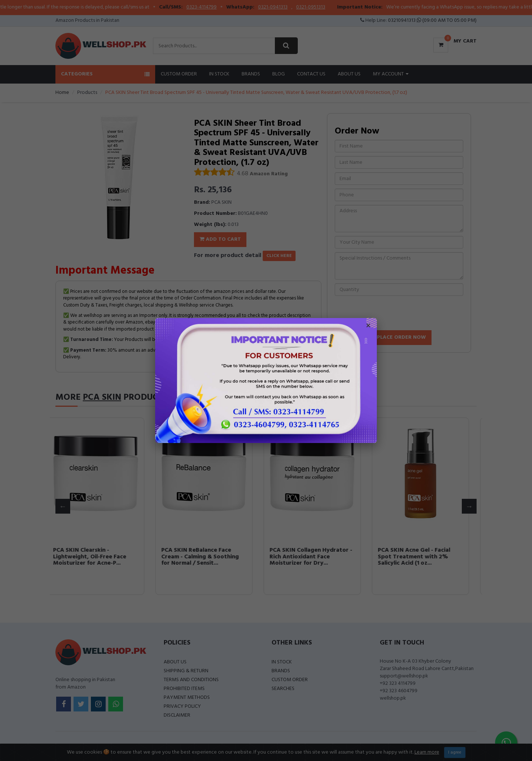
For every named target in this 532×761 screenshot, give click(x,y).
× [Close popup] (368, 327)
